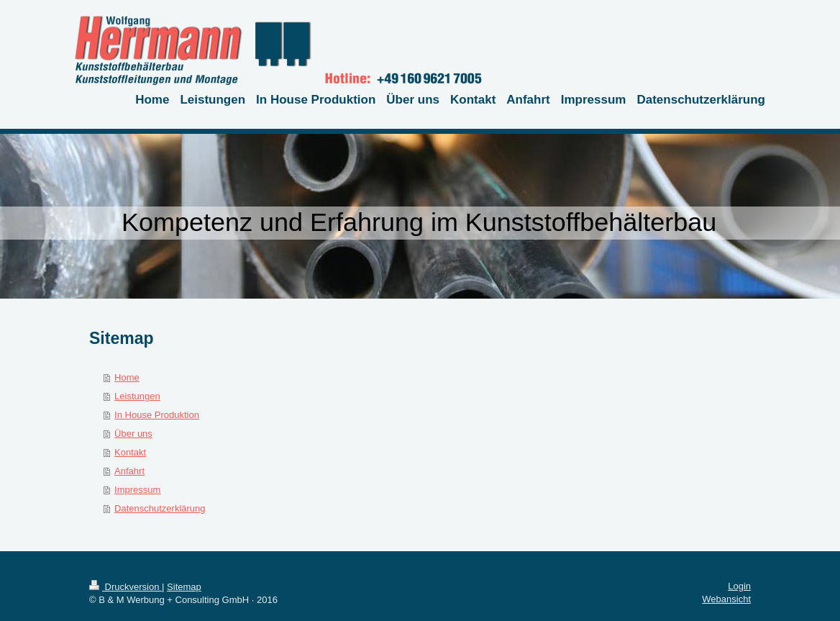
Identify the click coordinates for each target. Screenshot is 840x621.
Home (127, 377)
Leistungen (137, 396)
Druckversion (125, 587)
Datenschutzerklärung (160, 508)
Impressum (137, 490)
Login (739, 586)
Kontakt (130, 452)
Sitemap (184, 587)
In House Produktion (157, 415)
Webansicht (726, 599)
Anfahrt (129, 471)
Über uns (133, 434)
